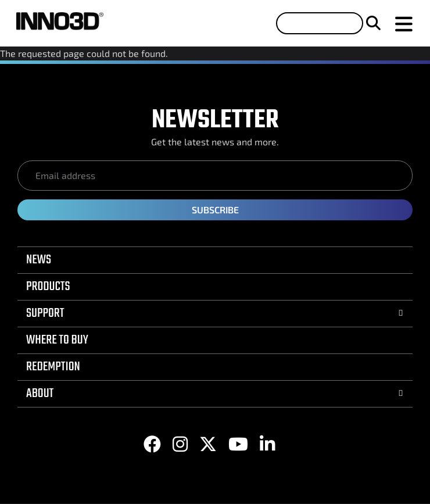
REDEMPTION (53, 367)
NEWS (39, 260)
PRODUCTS (48, 287)
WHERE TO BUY (57, 340)
